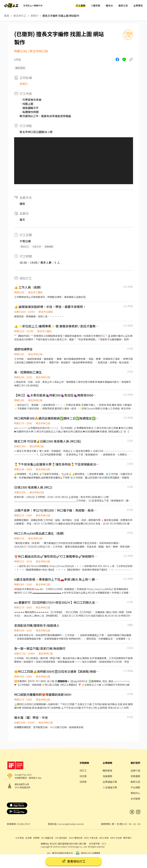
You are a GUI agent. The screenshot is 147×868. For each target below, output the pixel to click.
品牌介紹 (135, 770)
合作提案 (135, 799)
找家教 (83, 782)
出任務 (28, 838)
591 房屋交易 (47, 838)
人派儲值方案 (110, 787)
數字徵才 (128, 838)
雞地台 (109, 5)
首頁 (7, 16)
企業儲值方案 (110, 782)
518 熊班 (20, 838)
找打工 (83, 770)
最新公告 (123, 5)
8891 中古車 (116, 838)
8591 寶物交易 (76, 838)
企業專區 (138, 5)
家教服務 (135, 776)
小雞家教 (96, 5)
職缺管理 (107, 770)
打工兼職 (81, 5)
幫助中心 (135, 793)
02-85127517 (24, 824)
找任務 (83, 776)
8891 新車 (104, 838)
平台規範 (135, 787)
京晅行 (34, 16)
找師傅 (36, 838)
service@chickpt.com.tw (71, 824)
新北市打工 (20, 16)
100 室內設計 (61, 838)
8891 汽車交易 (91, 838)
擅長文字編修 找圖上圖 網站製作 (61, 16)
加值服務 (107, 776)
